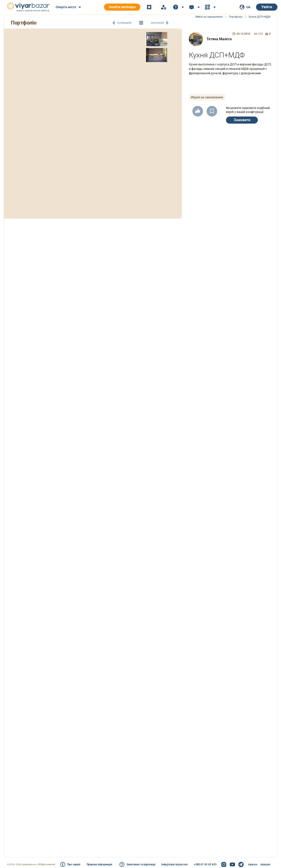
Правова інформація (99, 864)
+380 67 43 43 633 (205, 864)
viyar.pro (265, 864)
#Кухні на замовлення (207, 97)
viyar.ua (253, 864)
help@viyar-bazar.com (175, 864)
